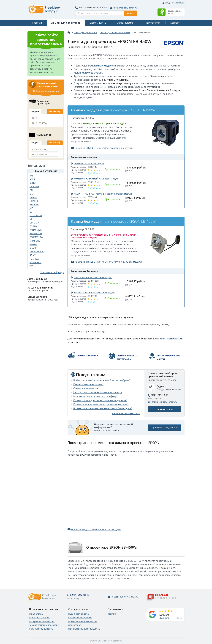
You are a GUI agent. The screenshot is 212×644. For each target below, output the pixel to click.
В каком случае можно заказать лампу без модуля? (103, 408)
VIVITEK (33, 266)
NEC (32, 219)
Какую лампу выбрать (41, 629)
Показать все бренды (52, 272)
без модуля (95, 73)
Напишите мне (164, 409)
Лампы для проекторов (85, 33)
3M (31, 176)
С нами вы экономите (86, 388)
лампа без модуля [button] (91, 277)
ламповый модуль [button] (88, 164)
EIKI (31, 194)
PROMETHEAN (37, 237)
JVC (31, 208)
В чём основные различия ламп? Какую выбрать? (102, 380)
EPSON (33, 197)
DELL (32, 190)
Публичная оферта (79, 614)
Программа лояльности (42, 621)
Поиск (130, 13)
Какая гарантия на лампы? (88, 384)
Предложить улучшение (165, 428)
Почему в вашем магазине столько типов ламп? (101, 404)
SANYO (33, 244)
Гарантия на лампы (40, 618)
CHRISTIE (34, 186)
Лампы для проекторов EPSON (115, 33)
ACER (32, 179)
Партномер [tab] (55, 111)
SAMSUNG (35, 241)
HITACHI (34, 201)
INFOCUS (34, 205)
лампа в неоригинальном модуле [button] (101, 194)
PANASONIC (36, 230)
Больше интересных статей (126, 413)
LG (31, 212)
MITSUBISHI (36, 215)
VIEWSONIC (35, 262)
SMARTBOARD (37, 252)
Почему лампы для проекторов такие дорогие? (100, 400)
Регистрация (178, 3)
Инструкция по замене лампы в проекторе (98, 392)
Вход (167, 3)
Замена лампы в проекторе (44, 625)
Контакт (112, 614)
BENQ (33, 183)
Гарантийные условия (80, 618)
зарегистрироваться (170, 339)
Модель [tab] (35, 111)
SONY (33, 255)
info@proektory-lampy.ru (123, 8)
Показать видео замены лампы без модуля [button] (94, 529)
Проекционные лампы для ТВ (84, 629)
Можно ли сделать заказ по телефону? (95, 396)
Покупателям (36, 614)
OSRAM (33, 226)
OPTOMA (34, 223)
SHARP (33, 248)
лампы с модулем (104, 66)
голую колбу (81, 73)
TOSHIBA (34, 259)
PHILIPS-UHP (36, 233)
